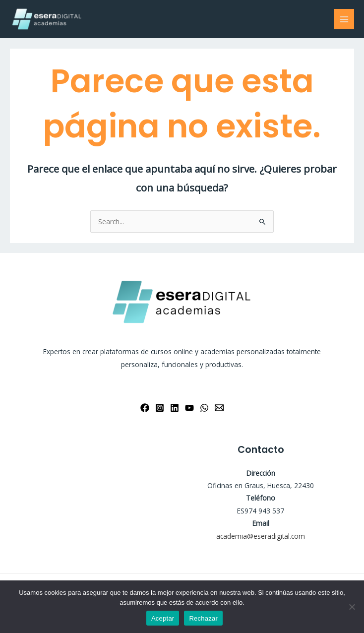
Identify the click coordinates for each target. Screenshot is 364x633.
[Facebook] (145, 408)
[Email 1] (219, 408)
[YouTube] (189, 408)
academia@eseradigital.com (261, 536)
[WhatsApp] (204, 408)
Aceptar (163, 618)
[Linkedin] (175, 408)
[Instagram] (160, 408)
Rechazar (203, 618)
